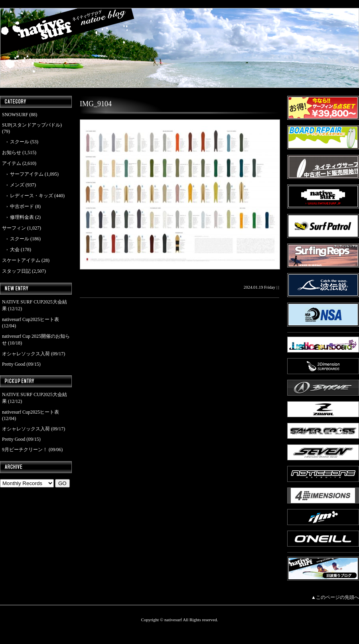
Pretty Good (14, 364)
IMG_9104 (96, 104)
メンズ (17, 185)
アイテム (12, 163)
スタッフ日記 (16, 271)
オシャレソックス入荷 (26, 354)
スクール (20, 142)
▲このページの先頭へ (335, 597)
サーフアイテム (27, 174)
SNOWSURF (15, 115)
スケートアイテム (21, 260)
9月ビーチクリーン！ (25, 450)
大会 (15, 250)
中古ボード (22, 206)
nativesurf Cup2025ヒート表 (31, 319)
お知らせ (12, 153)
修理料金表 (22, 217)
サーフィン (14, 228)
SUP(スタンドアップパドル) (32, 125)
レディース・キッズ (32, 196)
